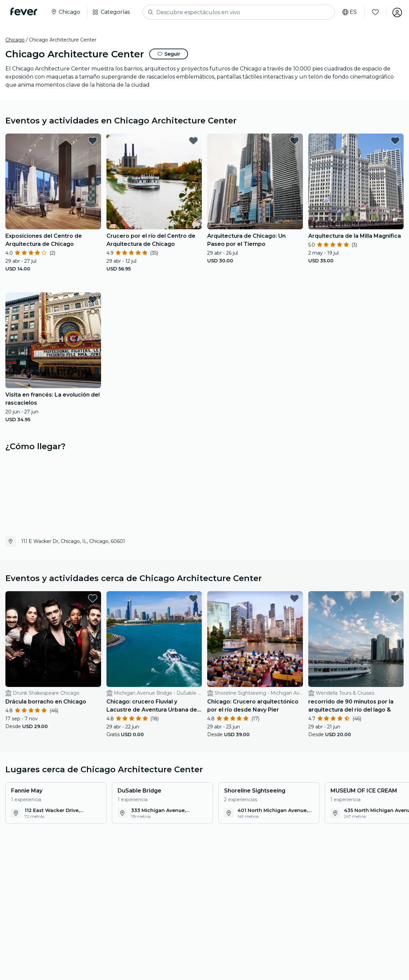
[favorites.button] (93, 141)
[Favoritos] (374, 12)
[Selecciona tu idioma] (349, 12)
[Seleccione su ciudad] (66, 12)
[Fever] (24, 11)
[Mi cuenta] (396, 12)
